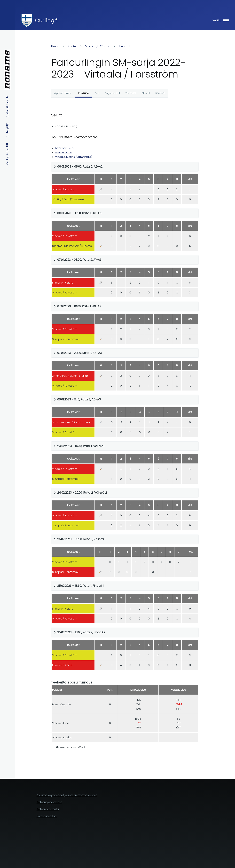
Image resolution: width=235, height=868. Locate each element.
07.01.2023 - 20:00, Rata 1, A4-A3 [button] (79, 353)
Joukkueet (124, 46)
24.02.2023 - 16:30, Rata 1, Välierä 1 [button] (81, 446)
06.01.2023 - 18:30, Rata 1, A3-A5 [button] (79, 213)
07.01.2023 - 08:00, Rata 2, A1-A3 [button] (79, 260)
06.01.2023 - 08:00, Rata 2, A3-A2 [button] (80, 167)
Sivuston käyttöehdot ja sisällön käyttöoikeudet (67, 795)
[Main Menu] (220, 21)
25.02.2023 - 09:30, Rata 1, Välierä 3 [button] (82, 539)
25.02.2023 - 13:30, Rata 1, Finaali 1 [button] (80, 586)
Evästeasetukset (47, 816)
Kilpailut (72, 46)
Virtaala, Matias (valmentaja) (74, 157)
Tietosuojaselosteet (49, 802)
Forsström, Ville (64, 148)
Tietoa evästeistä (48, 809)
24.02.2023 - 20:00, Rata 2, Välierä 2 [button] (82, 493)
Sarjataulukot (112, 93)
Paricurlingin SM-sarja (98, 46)
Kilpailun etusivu (63, 93)
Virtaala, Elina (64, 153)
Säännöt (160, 93)
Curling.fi (47, 20)
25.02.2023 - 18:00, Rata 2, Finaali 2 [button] (81, 632)
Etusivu (55, 46)
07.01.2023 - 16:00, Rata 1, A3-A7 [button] (79, 306)
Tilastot (146, 93)
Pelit (97, 93)
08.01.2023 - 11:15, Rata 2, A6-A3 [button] (79, 399)
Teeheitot (131, 93)
